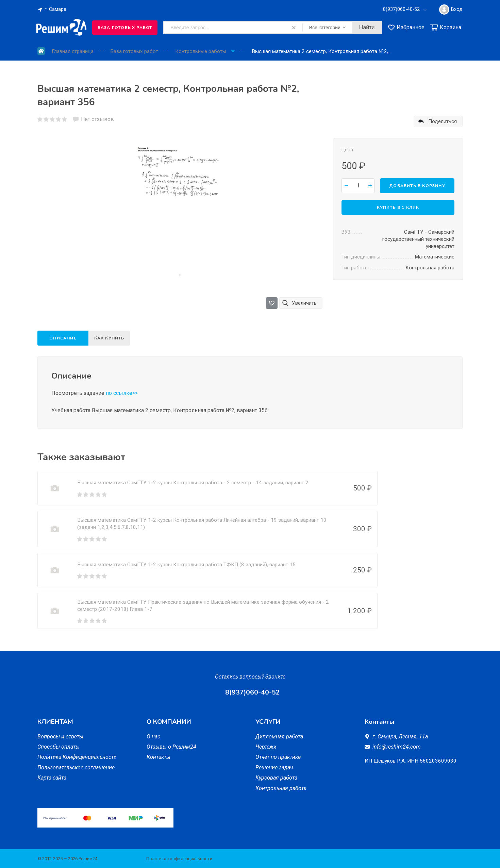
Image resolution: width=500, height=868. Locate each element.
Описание (63, 338)
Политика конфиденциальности (179, 859)
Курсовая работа (276, 778)
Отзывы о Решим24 (171, 747)
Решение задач (274, 767)
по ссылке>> (122, 393)
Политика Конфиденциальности (77, 757)
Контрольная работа (281, 788)
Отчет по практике (278, 757)
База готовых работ (125, 28)
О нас (153, 737)
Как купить (111, 338)
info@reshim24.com (397, 747)
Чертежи (266, 747)
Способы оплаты (59, 747)
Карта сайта (52, 778)
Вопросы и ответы (60, 737)
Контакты (159, 757)
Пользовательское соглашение (76, 767)
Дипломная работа (279, 737)
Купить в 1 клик (398, 207)
